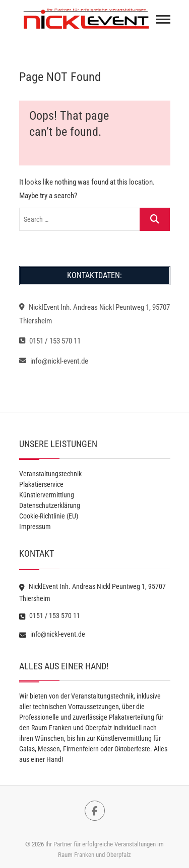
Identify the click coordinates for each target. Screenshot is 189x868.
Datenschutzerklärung (50, 505)
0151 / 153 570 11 (50, 341)
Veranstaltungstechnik (50, 474)
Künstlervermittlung (47, 495)
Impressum (35, 527)
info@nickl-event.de (54, 361)
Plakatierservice (41, 484)
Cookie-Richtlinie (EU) (49, 516)
